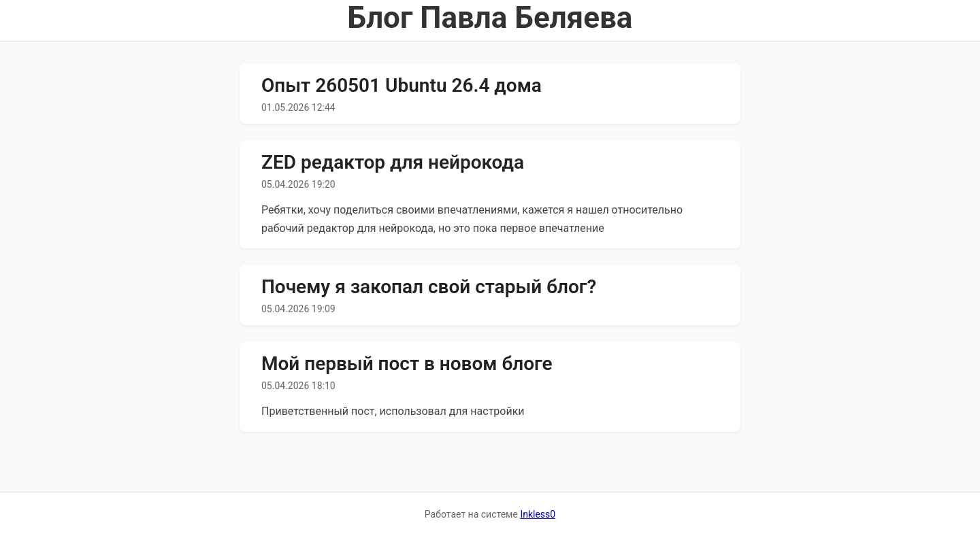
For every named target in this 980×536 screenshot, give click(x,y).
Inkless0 (538, 514)
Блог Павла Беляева (490, 18)
